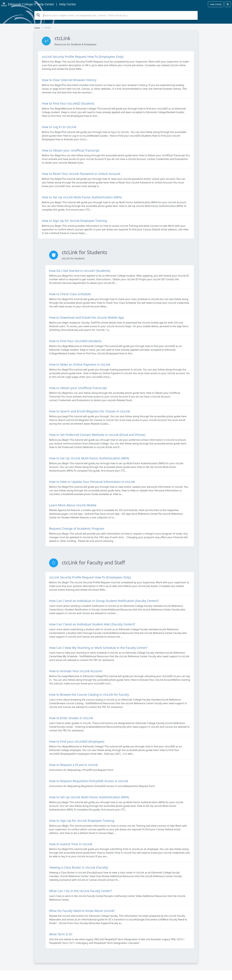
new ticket (216, 4)
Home (37, 28)
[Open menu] (228, 4)
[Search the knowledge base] (116, 15)
